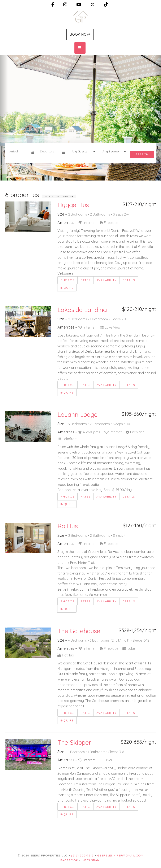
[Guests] (82, 151)
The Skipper (74, 742)
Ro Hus (68, 526)
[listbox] (80, 118)
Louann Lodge (78, 415)
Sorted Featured (59, 196)
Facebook (69, 860)
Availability (106, 280)
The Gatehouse (79, 631)
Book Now (80, 34)
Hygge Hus (73, 205)
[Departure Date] (49, 151)
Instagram (91, 860)
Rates (85, 280)
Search (142, 154)
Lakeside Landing (82, 310)
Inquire (67, 288)
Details (129, 280)
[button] (4, 118)
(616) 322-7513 (82, 855)
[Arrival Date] (19, 151)
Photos (68, 280)
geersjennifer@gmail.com (120, 855)
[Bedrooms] (113, 151)
